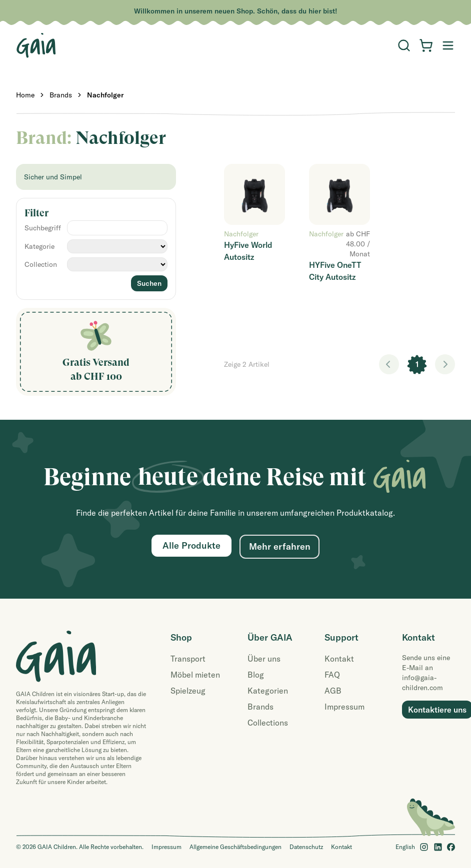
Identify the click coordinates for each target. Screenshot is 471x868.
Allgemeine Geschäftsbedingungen (235, 847)
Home (25, 95)
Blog (256, 675)
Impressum (344, 707)
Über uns (264, 659)
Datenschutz (306, 847)
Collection (41, 264)
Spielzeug (188, 691)
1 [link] (417, 364)
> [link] (445, 364)
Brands (61, 95)
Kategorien (268, 691)
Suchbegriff (43, 228)
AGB (333, 691)
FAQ (332, 675)
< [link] (389, 364)
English (405, 847)
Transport (188, 659)
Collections (268, 723)
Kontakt (339, 659)
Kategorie (39, 246)
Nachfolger (105, 95)
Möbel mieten (195, 675)
